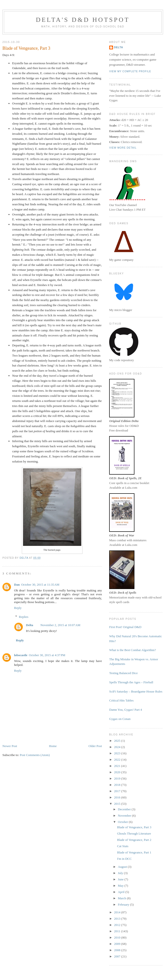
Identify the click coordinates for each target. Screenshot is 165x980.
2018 (118, 785)
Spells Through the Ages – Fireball (131, 682)
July (121, 873)
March (122, 898)
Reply (18, 608)
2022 (118, 760)
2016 (118, 797)
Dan (17, 585)
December (125, 809)
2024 (118, 747)
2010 (118, 937)
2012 (118, 925)
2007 (118, 956)
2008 (118, 950)
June (121, 879)
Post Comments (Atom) (35, 755)
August (123, 867)
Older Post (95, 746)
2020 (118, 772)
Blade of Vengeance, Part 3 (134, 827)
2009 (118, 944)
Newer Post (10, 746)
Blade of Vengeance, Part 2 (134, 840)
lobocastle (21, 655)
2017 (118, 791)
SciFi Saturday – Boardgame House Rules (136, 691)
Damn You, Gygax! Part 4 (126, 710)
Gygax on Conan (120, 719)
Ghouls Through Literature (134, 833)
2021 (118, 766)
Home (53, 746)
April (122, 892)
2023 (118, 753)
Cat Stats (123, 846)
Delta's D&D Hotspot (83, 20)
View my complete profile (130, 71)
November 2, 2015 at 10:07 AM (60, 625)
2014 (118, 912)
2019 (118, 778)
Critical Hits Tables (121, 700)
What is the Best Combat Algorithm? (132, 650)
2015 (118, 804)
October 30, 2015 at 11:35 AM (40, 585)
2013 (118, 919)
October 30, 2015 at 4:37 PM (47, 655)
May (121, 886)
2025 (118, 741)
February (124, 904)
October (123, 822)
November (125, 816)
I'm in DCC (124, 859)
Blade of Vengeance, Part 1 (134, 852)
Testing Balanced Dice (124, 673)
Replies (24, 617)
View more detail (123, 148)
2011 (118, 931)
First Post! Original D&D (125, 627)
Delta (30, 625)
